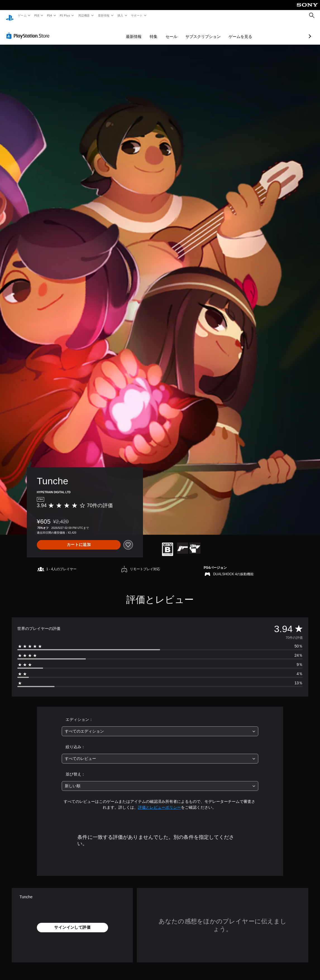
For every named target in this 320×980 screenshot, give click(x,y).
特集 (124, 31)
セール (142, 31)
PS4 (50, 15)
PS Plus (65, 15)
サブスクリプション (173, 31)
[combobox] (160, 726)
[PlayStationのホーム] (10, 16)
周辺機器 (84, 15)
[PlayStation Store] (29, 30)
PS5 (37, 15)
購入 (120, 15)
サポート (137, 15)
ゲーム (22, 15)
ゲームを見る (211, 31)
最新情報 (104, 15)
